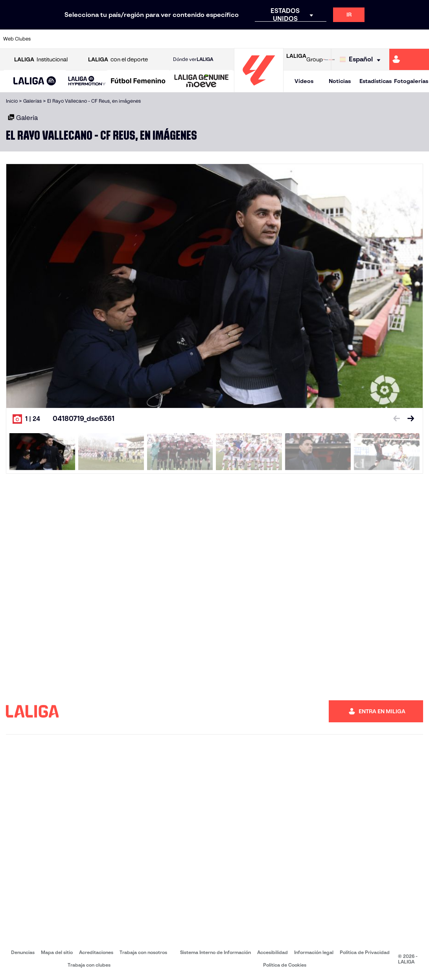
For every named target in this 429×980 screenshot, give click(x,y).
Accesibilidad (272, 952)
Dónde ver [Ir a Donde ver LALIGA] (193, 59)
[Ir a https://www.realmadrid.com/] (321, 39)
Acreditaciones (96, 952)
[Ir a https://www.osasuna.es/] (84, 39)
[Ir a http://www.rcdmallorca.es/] (282, 39)
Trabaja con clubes (89, 965)
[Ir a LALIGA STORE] (329, 59)
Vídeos (304, 81)
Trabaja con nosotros (143, 952)
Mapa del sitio (57, 952)
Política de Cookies (285, 965)
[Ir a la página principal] (259, 89)
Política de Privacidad (365, 952)
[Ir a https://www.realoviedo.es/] (341, 39)
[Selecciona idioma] (362, 60)
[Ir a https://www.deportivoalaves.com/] (104, 39)
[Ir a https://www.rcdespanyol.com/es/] (262, 39)
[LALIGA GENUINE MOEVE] (202, 81)
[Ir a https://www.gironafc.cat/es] (183, 39)
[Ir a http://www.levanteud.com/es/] (203, 39)
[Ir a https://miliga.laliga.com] (409, 59)
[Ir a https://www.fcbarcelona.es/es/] (144, 39)
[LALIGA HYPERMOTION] (87, 81)
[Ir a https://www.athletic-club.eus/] (44, 39)
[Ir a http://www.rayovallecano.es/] (223, 39)
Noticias (340, 81)
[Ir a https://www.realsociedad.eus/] (361, 39)
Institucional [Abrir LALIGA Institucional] (41, 60)
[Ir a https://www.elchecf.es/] (123, 39)
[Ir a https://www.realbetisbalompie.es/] (302, 39)
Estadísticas (376, 81)
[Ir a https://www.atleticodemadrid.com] (64, 39)
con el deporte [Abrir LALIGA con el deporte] (118, 60)
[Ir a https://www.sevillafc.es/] (381, 39)
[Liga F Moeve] (138, 81)
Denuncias (23, 952)
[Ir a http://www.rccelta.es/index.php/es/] (242, 39)
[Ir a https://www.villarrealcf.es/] (420, 39)
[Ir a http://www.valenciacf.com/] (400, 39)
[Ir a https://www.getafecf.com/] (163, 39)
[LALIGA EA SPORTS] (35, 81)
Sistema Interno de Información (215, 952)
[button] (35, 81)
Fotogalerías (411, 81)
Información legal (314, 952)
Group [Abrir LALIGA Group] (305, 59)
